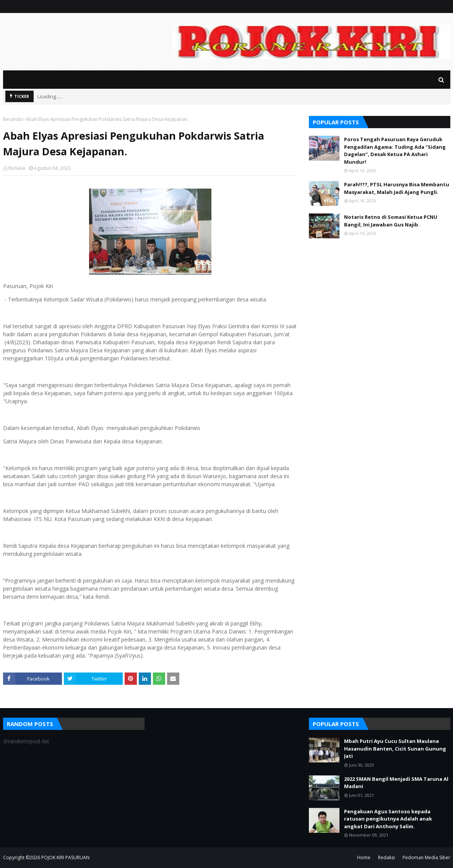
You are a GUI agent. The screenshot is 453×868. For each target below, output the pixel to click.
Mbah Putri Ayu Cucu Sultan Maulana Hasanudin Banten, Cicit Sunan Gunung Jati (395, 748)
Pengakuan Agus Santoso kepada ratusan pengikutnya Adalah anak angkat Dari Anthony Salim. (388, 819)
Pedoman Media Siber (426, 857)
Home (364, 857)
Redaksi (17, 168)
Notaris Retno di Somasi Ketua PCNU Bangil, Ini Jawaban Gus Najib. (391, 221)
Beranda (12, 119)
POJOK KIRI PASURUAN (65, 857)
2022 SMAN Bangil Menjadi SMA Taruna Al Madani (396, 783)
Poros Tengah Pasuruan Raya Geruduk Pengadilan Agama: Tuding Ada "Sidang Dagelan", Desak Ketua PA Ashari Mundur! (395, 151)
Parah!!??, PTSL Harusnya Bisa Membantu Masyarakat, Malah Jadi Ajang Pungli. (397, 188)
